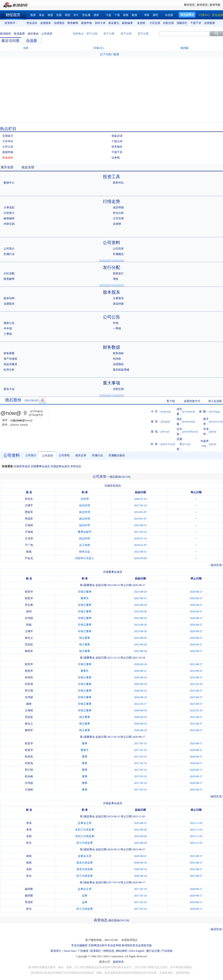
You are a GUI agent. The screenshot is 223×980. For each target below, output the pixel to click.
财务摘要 (9, 353)
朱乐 (29, 843)
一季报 (117, 328)
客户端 (171, 401)
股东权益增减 (121, 370)
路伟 (29, 611)
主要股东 (118, 298)
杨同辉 (29, 889)
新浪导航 (215, 5)
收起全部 (28, 167)
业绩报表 (46, 23)
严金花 (29, 558)
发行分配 (111, 267)
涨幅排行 (182, 23)
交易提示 (8, 136)
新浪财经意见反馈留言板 (137, 945)
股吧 (155, 15)
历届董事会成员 (40, 466)
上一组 (22, 23)
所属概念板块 (117, 455)
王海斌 (29, 525)
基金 (42, 15)
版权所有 (118, 962)
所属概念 (118, 254)
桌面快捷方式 (192, 401)
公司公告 (8, 147)
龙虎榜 (141, 23)
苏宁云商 (92, 34)
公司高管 (118, 249)
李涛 (29, 823)
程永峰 (29, 776)
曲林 (29, 704)
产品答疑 (167, 951)
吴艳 (29, 836)
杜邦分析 (9, 370)
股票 (33, 15)
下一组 (220, 23)
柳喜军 (29, 651)
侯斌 (29, 856)
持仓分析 (118, 213)
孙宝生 (29, 499)
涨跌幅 (184, 48)
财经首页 (189, 5)
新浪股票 (19, 34)
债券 (96, 15)
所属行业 (9, 254)
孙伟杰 (29, 677)
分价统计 (9, 213)
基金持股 (118, 304)
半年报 (8, 328)
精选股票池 (187, 15)
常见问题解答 (79, 945)
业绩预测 (209, 23)
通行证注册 (153, 951)
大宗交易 (155, 23)
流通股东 (9, 304)
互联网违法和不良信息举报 (105, 945)
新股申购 (86, 23)
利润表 (117, 359)
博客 (147, 15)
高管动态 (76, 466)
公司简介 (9, 249)
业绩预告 (59, 23)
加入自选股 (215, 401)
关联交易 (118, 389)
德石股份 (33, 34)
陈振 (29, 552)
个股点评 (117, 141)
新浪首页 (202, 5)
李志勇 (29, 605)
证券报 (116, 158)
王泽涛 (29, 538)
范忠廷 (29, 644)
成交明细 (118, 207)
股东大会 (9, 389)
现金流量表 (10, 364)
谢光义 (29, 638)
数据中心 (9, 183)
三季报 (8, 334)
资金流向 (32, 23)
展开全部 (7, 167)
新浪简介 (56, 951)
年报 (116, 323)
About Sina (69, 951)
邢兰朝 (29, 691)
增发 (116, 279)
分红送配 (9, 273)
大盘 (109, 15)
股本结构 (9, 298)
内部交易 (168, 23)
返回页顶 (216, 565)
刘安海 (29, 684)
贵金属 (86, 15)
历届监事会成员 (60, 466)
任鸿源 (29, 618)
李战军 (29, 519)
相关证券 (81, 455)
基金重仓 (114, 23)
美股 (59, 15)
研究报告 (117, 147)
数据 (134, 15)
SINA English (136, 951)
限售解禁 (73, 23)
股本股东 (111, 292)
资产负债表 (10, 359)
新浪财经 (5, 34)
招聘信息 (109, 951)
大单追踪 (9, 207)
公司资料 (111, 243)
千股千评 (196, 23)
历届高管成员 (22, 466)
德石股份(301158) (120, 477)
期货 (68, 15)
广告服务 (83, 951)
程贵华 (29, 592)
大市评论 (8, 141)
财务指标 (118, 353)
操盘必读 (117, 136)
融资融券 (127, 23)
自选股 (169, 15)
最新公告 (9, 323)
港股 (50, 15)
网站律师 (122, 951)
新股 (126, 15)
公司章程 (64, 455)
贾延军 (29, 512)
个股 (117, 15)
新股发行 (118, 273)
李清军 (29, 902)
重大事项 (111, 383)
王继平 (29, 505)
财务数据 (111, 347)
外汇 (76, 15)
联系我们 (96, 951)
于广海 (29, 545)
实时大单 (100, 23)
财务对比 (118, 183)
